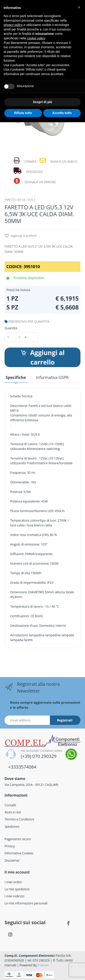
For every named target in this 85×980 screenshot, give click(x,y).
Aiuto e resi (13, 812)
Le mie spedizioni (17, 889)
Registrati (65, 720)
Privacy (10, 846)
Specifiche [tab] (16, 377)
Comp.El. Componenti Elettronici (30, 956)
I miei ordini (13, 882)
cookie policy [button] (36, 38)
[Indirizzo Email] (27, 720)
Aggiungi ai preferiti (21, 236)
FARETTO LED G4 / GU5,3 (20, 200)
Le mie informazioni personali (26, 903)
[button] (79, 7)
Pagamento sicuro (18, 839)
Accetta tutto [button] (62, 113)
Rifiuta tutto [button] (23, 113)
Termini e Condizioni (19, 819)
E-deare (43, 965)
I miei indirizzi (14, 896)
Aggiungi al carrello (42, 357)
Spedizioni (12, 826)
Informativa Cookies (19, 853)
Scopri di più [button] (42, 102)
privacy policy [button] (13, 25)
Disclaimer (12, 860)
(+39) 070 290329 (39, 756)
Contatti (10, 805)
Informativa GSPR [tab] (52, 377)
